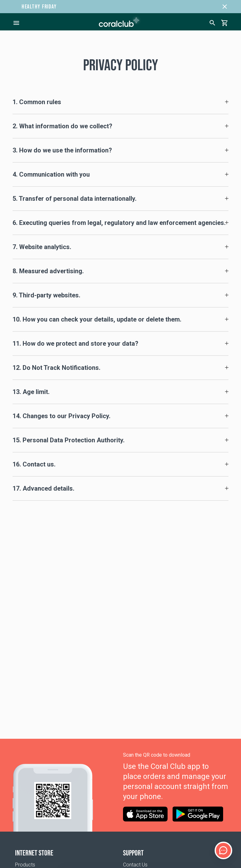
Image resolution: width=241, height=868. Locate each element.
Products (25, 865)
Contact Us (135, 865)
